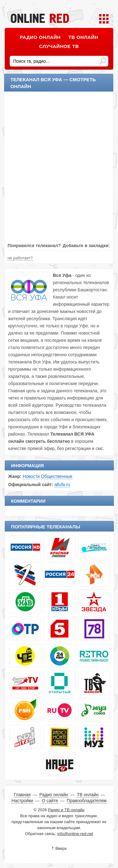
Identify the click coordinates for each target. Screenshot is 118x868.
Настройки (22, 801)
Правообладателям (87, 801)
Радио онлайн (40, 37)
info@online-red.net (75, 834)
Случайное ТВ (59, 46)
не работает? (20, 258)
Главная (22, 795)
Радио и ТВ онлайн (66, 810)
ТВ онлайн (83, 37)
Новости (31, 476)
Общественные (57, 476)
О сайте (50, 801)
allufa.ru (62, 484)
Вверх (61, 848)
